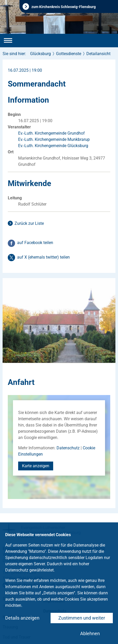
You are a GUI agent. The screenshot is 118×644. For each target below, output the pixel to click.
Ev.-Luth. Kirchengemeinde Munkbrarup (54, 139)
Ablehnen (90, 633)
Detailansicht (98, 54)
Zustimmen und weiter (82, 618)
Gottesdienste (69, 54)
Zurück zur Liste (29, 223)
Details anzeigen (22, 618)
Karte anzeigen (36, 466)
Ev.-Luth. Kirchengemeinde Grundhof (51, 133)
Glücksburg (40, 54)
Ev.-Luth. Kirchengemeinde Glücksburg (53, 146)
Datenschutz (68, 448)
